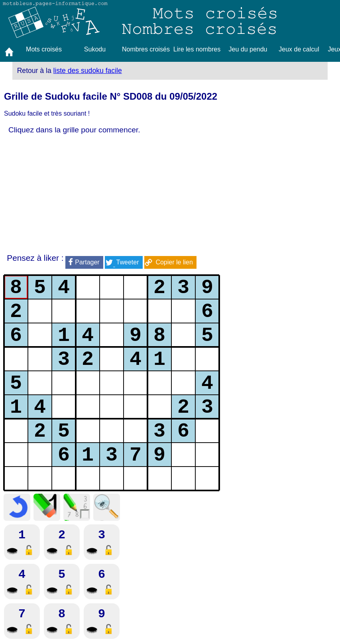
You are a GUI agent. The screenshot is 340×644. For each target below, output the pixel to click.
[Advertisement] (112, 194)
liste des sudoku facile (88, 71)
